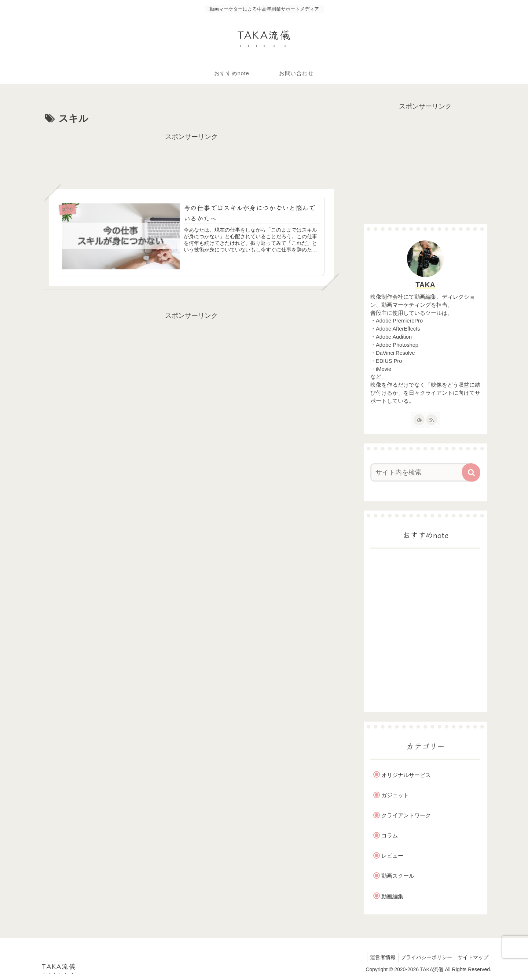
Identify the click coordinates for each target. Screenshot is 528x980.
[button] (471, 472)
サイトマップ (472, 957)
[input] (421, 472)
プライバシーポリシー (423, 957)
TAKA (425, 285)
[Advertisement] (191, 159)
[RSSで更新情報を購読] (432, 420)
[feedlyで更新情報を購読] (419, 420)
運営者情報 (377, 957)
